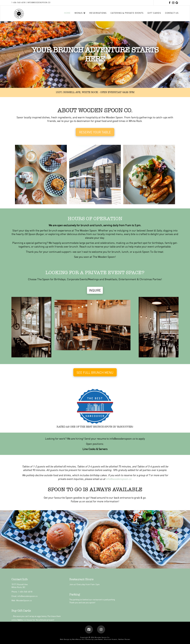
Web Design (65, 639)
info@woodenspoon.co (39, 3)
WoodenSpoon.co (24, 600)
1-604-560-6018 (18, 3)
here (19, 620)
